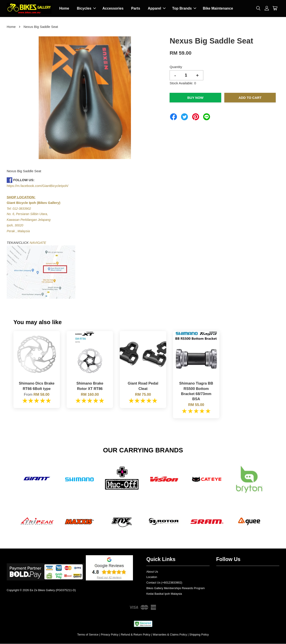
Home (64, 9)
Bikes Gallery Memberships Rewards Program (176, 588)
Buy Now (195, 98)
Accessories (113, 9)
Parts (136, 9)
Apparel (157, 9)
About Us (152, 572)
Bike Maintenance (218, 9)
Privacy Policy (110, 635)
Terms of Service (88, 635)
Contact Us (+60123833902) (164, 583)
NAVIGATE (38, 243)
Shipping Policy (199, 635)
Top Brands (184, 9)
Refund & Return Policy (136, 635)
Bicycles (86, 9)
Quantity (176, 67)
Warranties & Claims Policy (170, 635)
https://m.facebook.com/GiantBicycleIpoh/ (38, 186)
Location (152, 577)
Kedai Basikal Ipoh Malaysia (164, 594)
